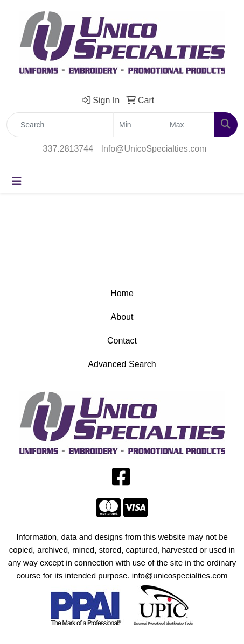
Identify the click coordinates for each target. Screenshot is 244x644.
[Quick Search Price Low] (139, 125)
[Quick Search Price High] (189, 125)
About (122, 317)
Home (122, 293)
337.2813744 (68, 149)
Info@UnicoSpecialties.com (154, 149)
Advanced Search (122, 364)
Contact (122, 341)
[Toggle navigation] (17, 181)
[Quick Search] (60, 125)
